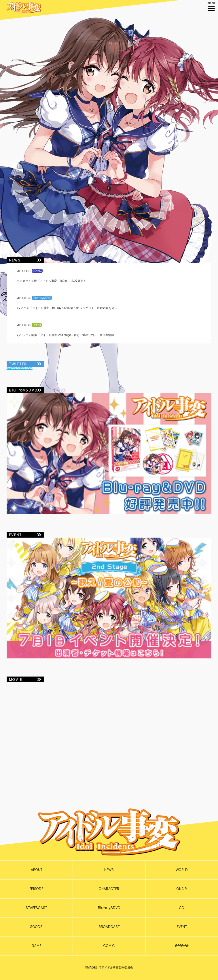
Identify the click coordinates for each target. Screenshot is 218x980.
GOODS (36, 927)
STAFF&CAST (36, 908)
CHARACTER (109, 889)
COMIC (109, 946)
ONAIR (182, 889)
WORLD (182, 870)
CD (182, 908)
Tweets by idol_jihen (20, 368)
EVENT (182, 927)
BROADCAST (109, 927)
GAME (36, 946)
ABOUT (37, 870)
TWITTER (18, 364)
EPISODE (36, 889)
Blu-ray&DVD (109, 908)
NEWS (109, 870)
